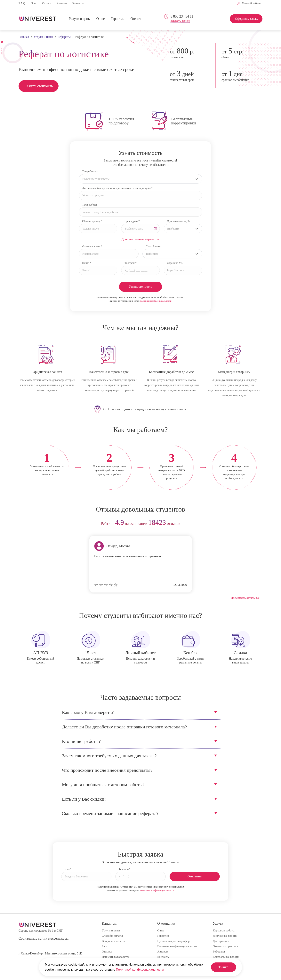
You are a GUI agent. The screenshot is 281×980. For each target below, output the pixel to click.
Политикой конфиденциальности (140, 970)
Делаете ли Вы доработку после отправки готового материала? (124, 727)
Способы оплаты (112, 936)
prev (23, 524)
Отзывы (47, 3)
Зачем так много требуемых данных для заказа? (109, 756)
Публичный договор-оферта (175, 941)
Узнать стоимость (40, 86)
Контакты (78, 3)
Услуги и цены (80, 19)
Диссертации (221, 941)
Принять (222, 967)
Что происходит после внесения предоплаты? (107, 770)
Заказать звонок (180, 21)
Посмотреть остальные (245, 598)
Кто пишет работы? (81, 741)
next (258, 524)
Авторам (62, 3)
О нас (101, 19)
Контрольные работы (226, 957)
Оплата (136, 19)
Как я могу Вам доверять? (88, 712)
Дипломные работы (225, 936)
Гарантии (118, 19)
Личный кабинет (252, 3)
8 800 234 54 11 (182, 16)
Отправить (195, 876)
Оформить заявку (247, 19)
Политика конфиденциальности (177, 946)
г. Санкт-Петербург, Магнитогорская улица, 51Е (50, 953)
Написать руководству (116, 957)
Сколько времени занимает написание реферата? (110, 813)
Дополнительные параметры (140, 239)
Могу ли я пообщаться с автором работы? (103, 785)
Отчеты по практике (225, 946)
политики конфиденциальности (156, 301)
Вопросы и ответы (113, 941)
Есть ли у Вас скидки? (84, 799)
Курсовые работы (224, 930)
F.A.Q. (22, 3)
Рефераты (219, 952)
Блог (34, 3)
